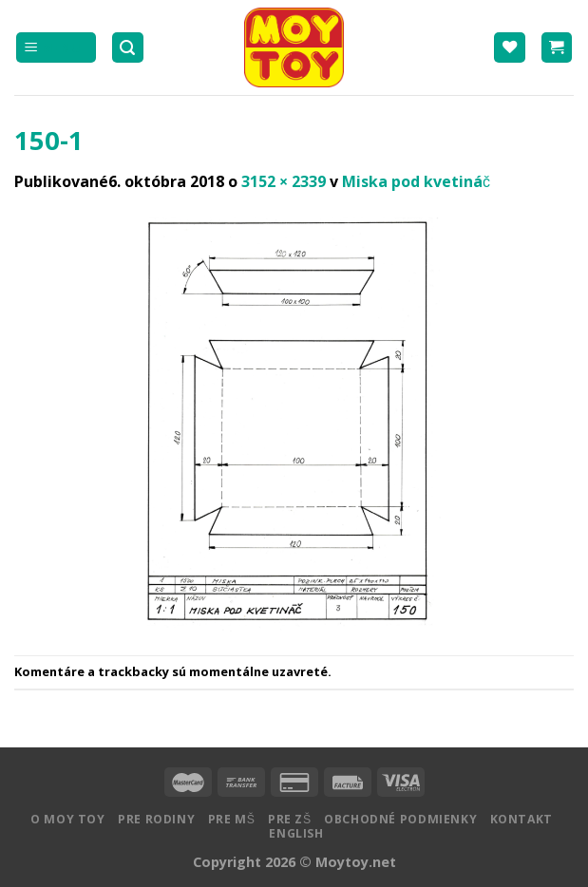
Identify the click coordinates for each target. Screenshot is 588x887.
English (296, 833)
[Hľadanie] (128, 48)
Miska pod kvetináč (416, 181)
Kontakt (522, 819)
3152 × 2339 (284, 181)
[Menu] (56, 48)
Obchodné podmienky (400, 819)
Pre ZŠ (290, 819)
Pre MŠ (232, 819)
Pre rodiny (156, 819)
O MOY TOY (68, 819)
